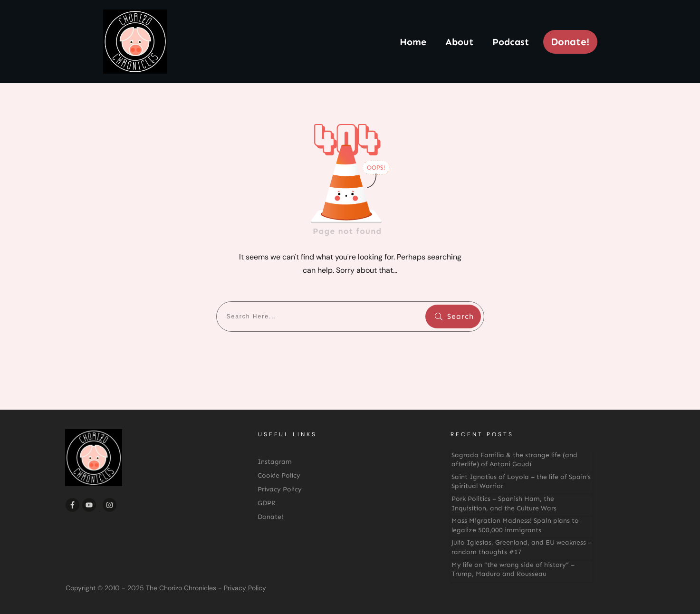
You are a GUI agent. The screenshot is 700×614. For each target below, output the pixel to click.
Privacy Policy (245, 588)
